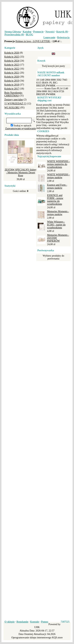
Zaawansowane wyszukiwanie (21, 128)
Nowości (50, 32)
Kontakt (35, 622)
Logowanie (49, 37)
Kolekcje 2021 (12, 73)
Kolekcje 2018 (12, 85)
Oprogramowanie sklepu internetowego (31, 638)
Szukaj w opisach (22, 126)
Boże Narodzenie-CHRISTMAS (13, 94)
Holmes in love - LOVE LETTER (33, 41)
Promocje (38, 32)
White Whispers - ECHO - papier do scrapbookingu (56, 225)
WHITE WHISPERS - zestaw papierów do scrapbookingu (58, 164)
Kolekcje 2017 (12, 89)
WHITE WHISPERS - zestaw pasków (58, 176)
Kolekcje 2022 (12, 69)
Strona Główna (13, 32)
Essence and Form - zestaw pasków (57, 186)
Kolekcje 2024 (12, 61)
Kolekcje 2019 (12, 81)
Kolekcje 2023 (12, 65)
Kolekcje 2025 (12, 57)
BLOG (29, 35)
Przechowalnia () (14, 35)
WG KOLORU (12, 108)
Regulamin (22, 622)
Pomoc (45, 622)
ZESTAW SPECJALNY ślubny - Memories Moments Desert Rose (21, 173)
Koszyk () (62, 32)
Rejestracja (63, 37)
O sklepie (10, 622)
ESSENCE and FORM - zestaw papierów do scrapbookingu (55, 200)
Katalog (27, 32)
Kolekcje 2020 (12, 77)
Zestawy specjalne (14, 100)
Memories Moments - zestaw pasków (58, 213)
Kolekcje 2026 (12, 53)
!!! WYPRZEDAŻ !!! (15, 104)
